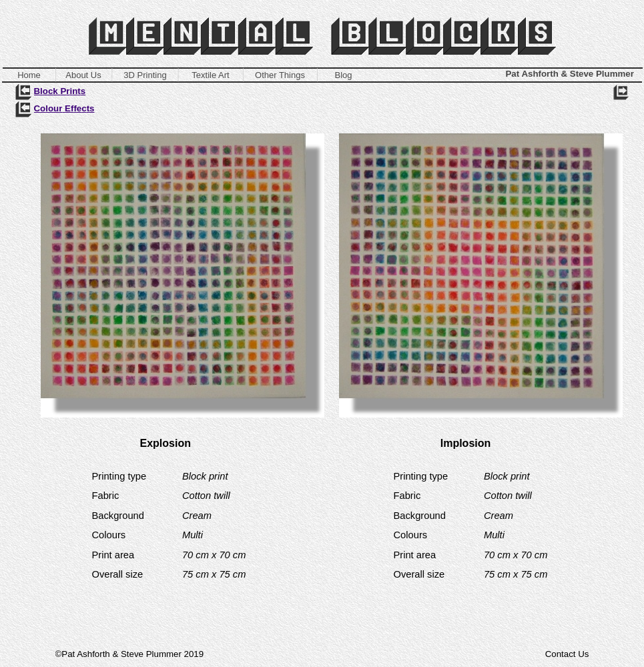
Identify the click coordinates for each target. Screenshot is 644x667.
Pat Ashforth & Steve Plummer (570, 74)
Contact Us (567, 654)
